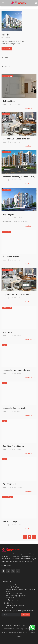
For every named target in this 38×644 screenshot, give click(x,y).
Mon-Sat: (9, 605)
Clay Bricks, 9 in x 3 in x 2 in (13, 446)
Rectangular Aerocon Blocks (14, 408)
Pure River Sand (9, 484)
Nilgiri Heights (8, 215)
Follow (7, 49)
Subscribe (26, 614)
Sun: (7, 607)
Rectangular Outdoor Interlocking (16, 370)
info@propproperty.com (13, 600)
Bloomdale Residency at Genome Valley (19, 177)
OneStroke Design (10, 522)
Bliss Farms (7, 332)
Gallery (32, 632)
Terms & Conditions (8, 629)
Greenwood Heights (11, 257)
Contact (19, 636)
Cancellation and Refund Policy (19, 632)
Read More (30, 108)
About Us (5, 632)
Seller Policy (20, 629)
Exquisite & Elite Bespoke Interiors (17, 139)
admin (4, 104)
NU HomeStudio (9, 101)
